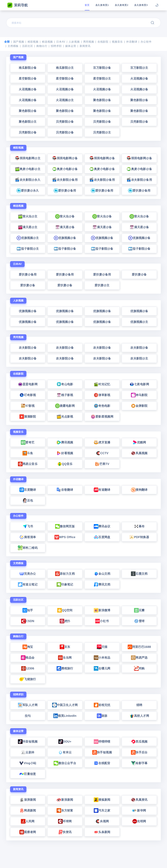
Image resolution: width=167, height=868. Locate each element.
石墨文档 (139, 574)
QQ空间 (65, 610)
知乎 (28, 610)
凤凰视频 (139, 453)
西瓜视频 (139, 742)
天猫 (102, 647)
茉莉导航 (17, 5)
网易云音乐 (28, 464)
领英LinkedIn (65, 716)
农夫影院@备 (28, 348)
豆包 (28, 501)
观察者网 (28, 832)
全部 (7, 42)
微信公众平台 (65, 763)
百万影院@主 (139, 68)
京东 (65, 647)
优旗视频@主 (28, 238)
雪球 (139, 621)
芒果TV (102, 464)
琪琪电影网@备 (65, 158)
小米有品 (102, 658)
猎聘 (139, 705)
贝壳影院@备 (65, 122)
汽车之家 (102, 811)
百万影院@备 (102, 68)
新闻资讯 (85, 46)
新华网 (139, 811)
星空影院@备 (28, 79)
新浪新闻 (65, 800)
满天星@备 (65, 227)
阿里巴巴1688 (139, 647)
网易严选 (139, 658)
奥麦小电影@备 (65, 169)
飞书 (28, 526)
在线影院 (103, 42)
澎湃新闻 (28, 800)
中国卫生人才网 (65, 705)
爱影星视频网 (102, 417)
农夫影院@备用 (65, 180)
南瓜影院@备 (28, 68)
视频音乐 (117, 42)
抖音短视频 (28, 742)
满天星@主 (28, 227)
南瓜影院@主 (65, 68)
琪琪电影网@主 (28, 158)
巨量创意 (28, 774)
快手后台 (139, 752)
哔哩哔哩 (102, 742)
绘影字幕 (139, 763)
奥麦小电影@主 (28, 169)
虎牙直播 (102, 442)
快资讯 (65, 832)
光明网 (139, 821)
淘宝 (28, 647)
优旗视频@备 (65, 238)
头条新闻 (102, 832)
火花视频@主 (65, 100)
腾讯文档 (102, 584)
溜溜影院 (28, 417)
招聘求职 (56, 46)
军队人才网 (28, 705)
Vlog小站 (28, 763)
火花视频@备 (139, 79)
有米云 (65, 752)
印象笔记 (65, 584)
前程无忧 (102, 705)
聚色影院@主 (28, 122)
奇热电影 (102, 406)
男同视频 (89, 42)
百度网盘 (102, 537)
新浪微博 (102, 610)
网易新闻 (28, 811)
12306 (28, 668)
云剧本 (28, 752)
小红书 (102, 621)
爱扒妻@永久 (28, 191)
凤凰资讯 (139, 800)
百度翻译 (28, 490)
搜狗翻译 (139, 490)
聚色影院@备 (102, 100)
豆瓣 (139, 610)
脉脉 (102, 716)
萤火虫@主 (28, 216)
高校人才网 (139, 716)
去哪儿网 (102, 668)
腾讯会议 (102, 526)
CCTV (102, 453)
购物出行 (42, 46)
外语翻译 (132, 42)
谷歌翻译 (65, 490)
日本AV (61, 42)
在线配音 (102, 763)
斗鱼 (28, 453)
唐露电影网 (65, 406)
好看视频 (65, 453)
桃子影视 (65, 395)
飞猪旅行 (28, 679)
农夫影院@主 (139, 358)
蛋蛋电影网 (28, 384)
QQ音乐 (65, 464)
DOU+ (65, 742)
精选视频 (47, 42)
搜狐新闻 (102, 800)
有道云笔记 (28, 584)
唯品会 (28, 658)
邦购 (139, 668)
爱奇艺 (28, 442)
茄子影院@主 (28, 249)
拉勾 (28, 716)
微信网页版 (65, 526)
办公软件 (146, 42)
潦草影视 (102, 395)
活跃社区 (27, 46)
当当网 (65, 658)
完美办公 (28, 574)
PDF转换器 (139, 537)
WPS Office (65, 537)
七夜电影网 (139, 384)
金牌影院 (139, 406)
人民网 (28, 821)
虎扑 (65, 621)
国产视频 (19, 42)
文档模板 (13, 46)
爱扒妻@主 (102, 285)
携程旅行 (65, 668)
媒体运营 (71, 46)
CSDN (28, 621)
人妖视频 (74, 42)
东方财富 (65, 811)
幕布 (139, 526)
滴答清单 (28, 537)
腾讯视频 (65, 442)
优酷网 (139, 442)
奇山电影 (65, 384)
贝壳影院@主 (102, 132)
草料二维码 (28, 548)
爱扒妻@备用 (65, 191)
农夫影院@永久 (28, 180)
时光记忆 (102, 384)
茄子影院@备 (65, 249)
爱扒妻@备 (139, 275)
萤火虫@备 (65, 216)
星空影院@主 (102, 79)
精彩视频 (33, 42)
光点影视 (65, 417)
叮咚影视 (28, 395)
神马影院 (139, 395)
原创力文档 (65, 574)
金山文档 (102, 574)
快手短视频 (102, 752)
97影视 (28, 406)
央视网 (102, 821)
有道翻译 (102, 490)
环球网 (65, 821)
